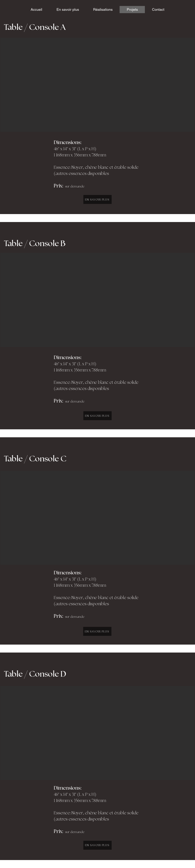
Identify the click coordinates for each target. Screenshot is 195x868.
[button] (97, 85)
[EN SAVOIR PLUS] (97, 199)
